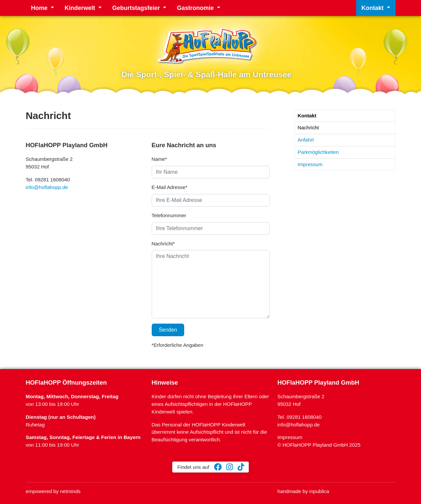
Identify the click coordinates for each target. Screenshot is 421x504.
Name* (159, 159)
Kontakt (307, 116)
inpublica (319, 491)
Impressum (310, 164)
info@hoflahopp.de (47, 187)
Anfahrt (306, 140)
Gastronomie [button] (196, 8)
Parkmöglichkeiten (318, 152)
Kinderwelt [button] (81, 8)
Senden (168, 330)
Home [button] (40, 8)
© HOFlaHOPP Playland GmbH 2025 (319, 445)
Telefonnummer (169, 215)
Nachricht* (163, 244)
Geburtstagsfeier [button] (137, 8)
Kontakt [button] (373, 8)
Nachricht (308, 127)
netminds (70, 491)
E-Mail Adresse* (170, 187)
